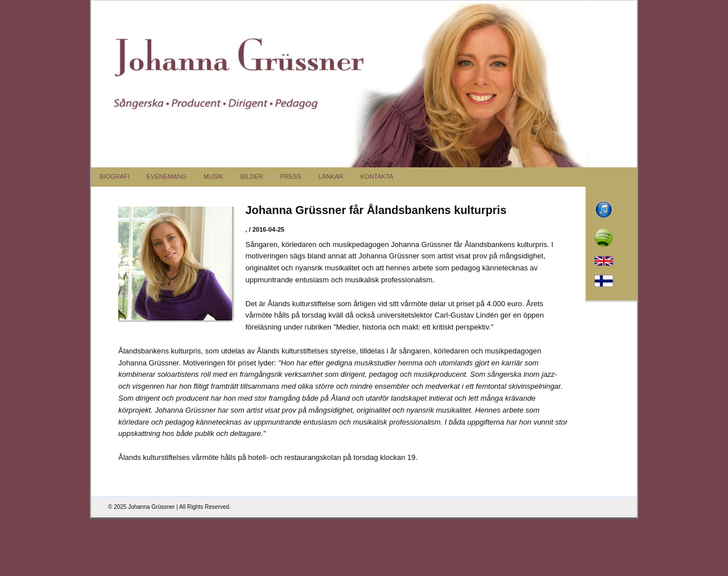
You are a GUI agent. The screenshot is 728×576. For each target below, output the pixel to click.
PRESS (290, 176)
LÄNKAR (331, 176)
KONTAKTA (377, 176)
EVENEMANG (167, 176)
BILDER (252, 176)
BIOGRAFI (115, 176)
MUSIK (214, 176)
